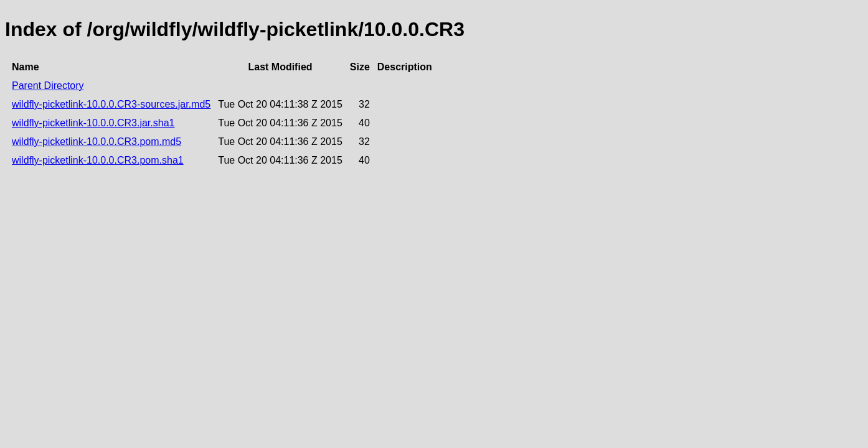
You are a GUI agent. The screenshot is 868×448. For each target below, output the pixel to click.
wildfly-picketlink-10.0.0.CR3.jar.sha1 (93, 123)
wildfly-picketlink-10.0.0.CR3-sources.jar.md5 (111, 104)
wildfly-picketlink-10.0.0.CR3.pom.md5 (97, 142)
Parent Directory (48, 86)
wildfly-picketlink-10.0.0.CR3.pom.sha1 (98, 160)
